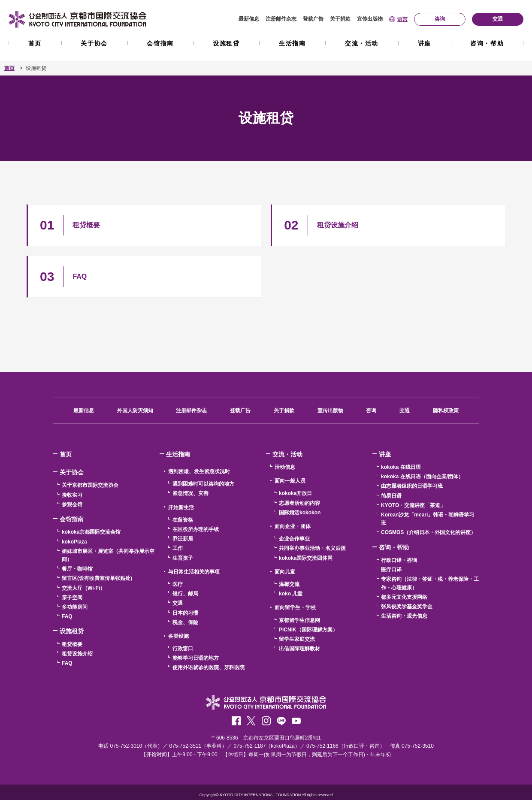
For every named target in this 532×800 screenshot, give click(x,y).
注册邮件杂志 (281, 19)
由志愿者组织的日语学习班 (412, 486)
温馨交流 (289, 584)
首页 (35, 43)
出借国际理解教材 (299, 649)
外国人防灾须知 (135, 411)
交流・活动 (362, 43)
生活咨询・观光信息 (404, 616)
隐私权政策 (446, 411)
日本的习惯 (185, 613)
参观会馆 (72, 504)
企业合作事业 (294, 539)
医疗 (178, 584)
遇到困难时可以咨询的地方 (203, 484)
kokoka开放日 (295, 493)
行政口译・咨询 (399, 560)
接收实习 (72, 495)
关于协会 (94, 43)
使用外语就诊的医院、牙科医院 (209, 667)
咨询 (371, 411)
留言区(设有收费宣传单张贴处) (97, 578)
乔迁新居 (183, 539)
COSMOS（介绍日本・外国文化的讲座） (428, 532)
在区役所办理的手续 (196, 529)
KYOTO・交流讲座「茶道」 (413, 505)
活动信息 (285, 467)
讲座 (425, 43)
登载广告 (313, 19)
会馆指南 (160, 43)
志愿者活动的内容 (299, 503)
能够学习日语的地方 (196, 658)
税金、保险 (185, 622)
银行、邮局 (185, 594)
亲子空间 (72, 598)
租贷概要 (72, 644)
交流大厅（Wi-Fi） (83, 588)
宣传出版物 (370, 19)
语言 (402, 19)
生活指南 (292, 43)
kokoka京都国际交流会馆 (91, 532)
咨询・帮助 (487, 43)
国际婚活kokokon (300, 513)
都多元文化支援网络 (404, 597)
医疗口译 (391, 570)
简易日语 (391, 496)
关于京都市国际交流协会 (90, 485)
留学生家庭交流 (297, 639)
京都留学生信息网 (299, 620)
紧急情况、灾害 (190, 493)
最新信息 (249, 19)
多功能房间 (75, 607)
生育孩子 (183, 558)
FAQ (67, 616)
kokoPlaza (74, 542)
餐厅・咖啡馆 (77, 569)
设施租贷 (226, 43)
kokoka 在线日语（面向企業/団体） (422, 477)
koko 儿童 (291, 594)
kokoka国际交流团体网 (306, 558)
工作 (178, 548)
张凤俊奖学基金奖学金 (407, 607)
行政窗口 (183, 649)
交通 (405, 411)
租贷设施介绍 (77, 654)
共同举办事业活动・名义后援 (312, 548)
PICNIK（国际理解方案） (308, 630)
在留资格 (183, 520)
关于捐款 (340, 19)
